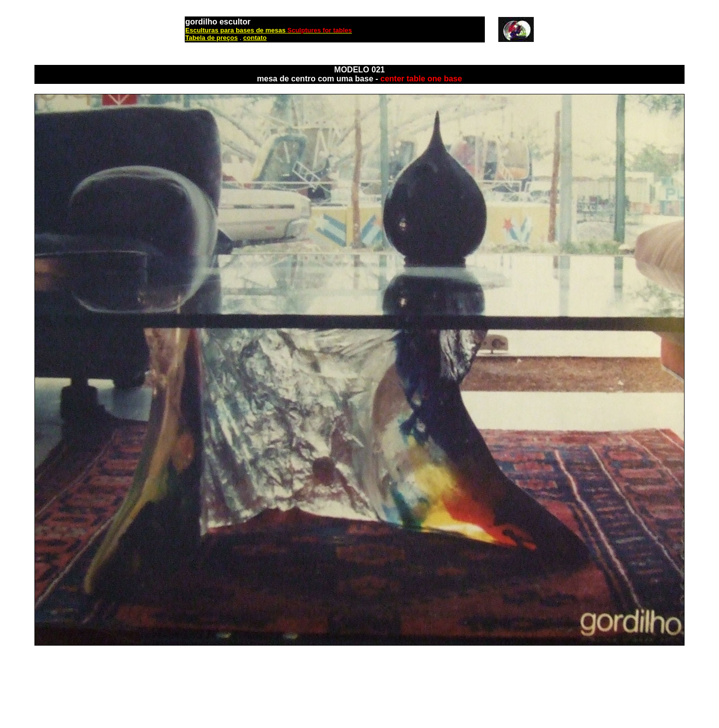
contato (255, 38)
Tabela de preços (211, 38)
